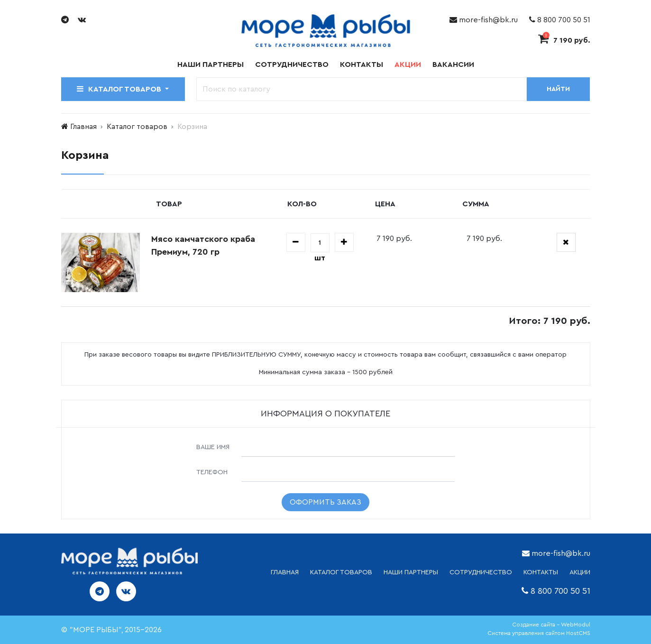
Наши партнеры (211, 64)
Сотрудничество (292, 64)
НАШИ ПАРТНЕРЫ (411, 572)
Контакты (362, 64)
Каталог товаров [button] (120, 89)
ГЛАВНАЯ (285, 572)
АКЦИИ (580, 572)
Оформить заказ (325, 502)
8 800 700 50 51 (560, 20)
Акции (408, 64)
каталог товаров (341, 572)
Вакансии (453, 64)
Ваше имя (213, 447)
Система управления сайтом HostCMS (539, 633)
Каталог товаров (137, 127)
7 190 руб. (564, 40)
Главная (83, 127)
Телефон (212, 472)
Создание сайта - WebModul (551, 625)
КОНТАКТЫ (541, 572)
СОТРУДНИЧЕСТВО (481, 572)
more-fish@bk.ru (484, 20)
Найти (558, 89)
